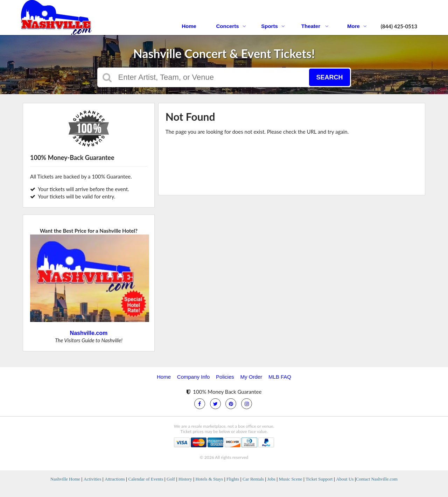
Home (189, 26)
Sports (273, 26)
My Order (251, 377)
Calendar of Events (146, 479)
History (185, 479)
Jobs (271, 479)
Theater (315, 26)
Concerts (231, 26)
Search (329, 77)
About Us (345, 479)
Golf (171, 479)
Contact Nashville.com (377, 479)
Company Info (193, 377)
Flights (233, 479)
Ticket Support (319, 479)
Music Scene (291, 479)
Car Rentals (253, 479)
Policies (225, 377)
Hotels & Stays (209, 479)
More (357, 26)
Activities (93, 479)
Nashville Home (65, 479)
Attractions (115, 479)
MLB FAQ (280, 377)
